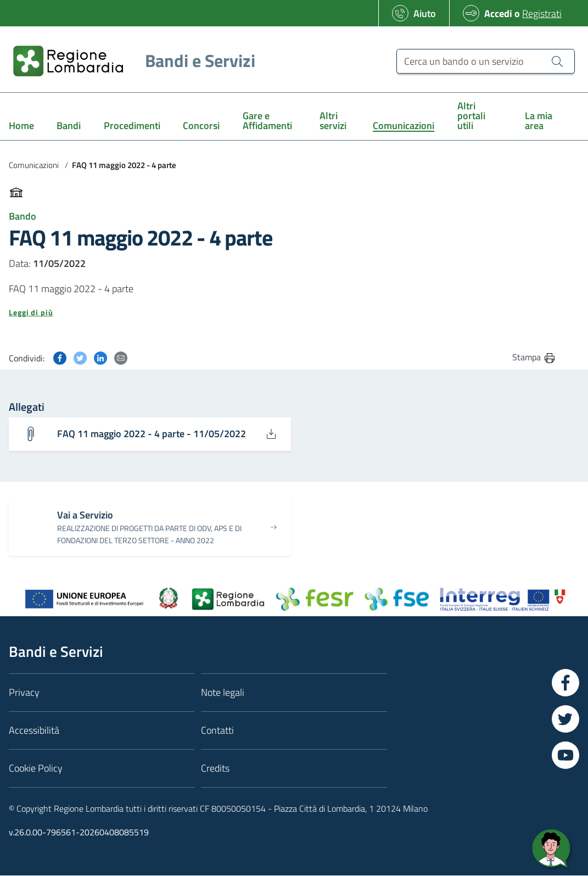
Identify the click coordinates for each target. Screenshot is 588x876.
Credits (215, 769)
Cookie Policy (36, 769)
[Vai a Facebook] (565, 683)
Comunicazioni (34, 165)
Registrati (542, 13)
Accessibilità (34, 731)
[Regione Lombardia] (130, 61)
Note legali (223, 693)
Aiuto (425, 13)
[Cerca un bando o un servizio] (486, 61)
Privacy (24, 693)
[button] (282, 313)
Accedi (498, 13)
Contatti (217, 731)
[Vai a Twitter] (565, 719)
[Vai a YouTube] (565, 756)
